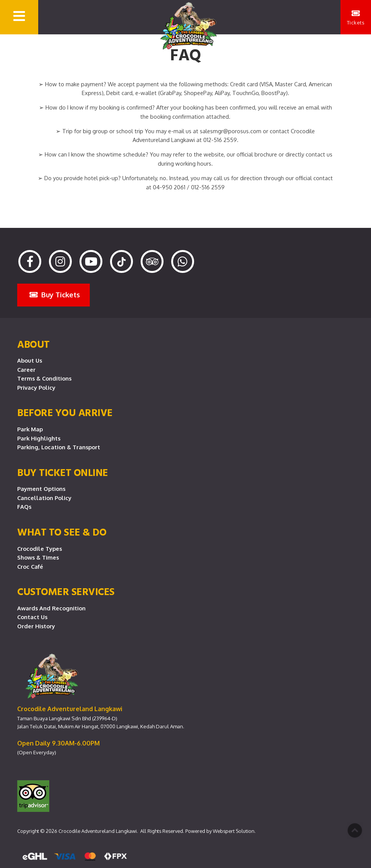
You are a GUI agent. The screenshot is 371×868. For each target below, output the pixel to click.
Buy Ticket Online (63, 472)
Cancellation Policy (44, 498)
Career (26, 369)
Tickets (356, 18)
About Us (30, 360)
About (33, 344)
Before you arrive (65, 412)
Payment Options (41, 489)
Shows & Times (38, 557)
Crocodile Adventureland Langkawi (98, 831)
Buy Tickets (55, 294)
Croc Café (30, 566)
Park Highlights (39, 438)
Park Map (30, 429)
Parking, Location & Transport (59, 447)
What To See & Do (62, 532)
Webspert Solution (234, 831)
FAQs (24, 507)
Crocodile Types (40, 549)
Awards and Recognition (51, 608)
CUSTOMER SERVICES (66, 591)
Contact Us (32, 617)
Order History (36, 626)
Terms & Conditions (44, 378)
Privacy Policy (36, 387)
